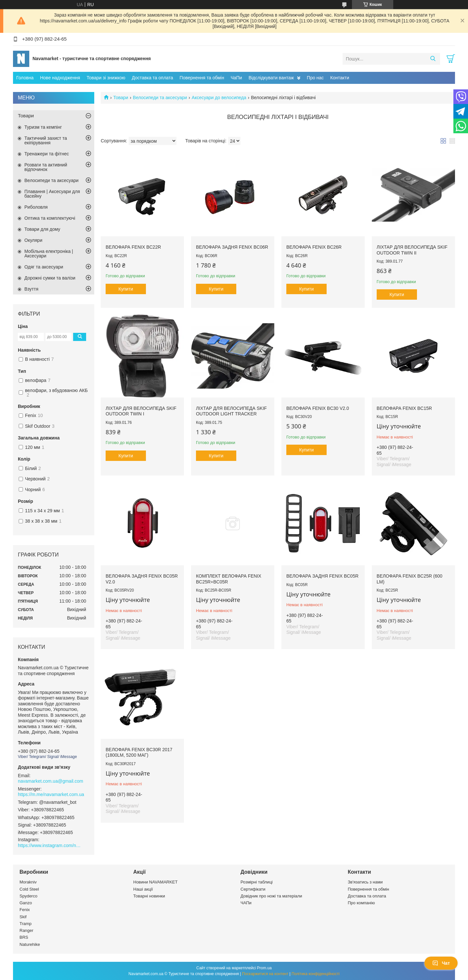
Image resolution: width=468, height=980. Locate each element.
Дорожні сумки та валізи (50, 278)
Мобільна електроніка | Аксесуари (49, 254)
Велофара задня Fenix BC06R (232, 247)
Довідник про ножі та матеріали (271, 896)
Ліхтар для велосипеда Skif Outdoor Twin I (141, 411)
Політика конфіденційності (316, 974)
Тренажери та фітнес (47, 154)
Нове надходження (60, 78)
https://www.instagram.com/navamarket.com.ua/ (50, 845)
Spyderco (28, 896)
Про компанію (361, 903)
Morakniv (28, 882)
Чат (441, 963)
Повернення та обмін (202, 78)
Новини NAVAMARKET (155, 882)
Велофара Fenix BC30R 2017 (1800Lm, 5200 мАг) (139, 752)
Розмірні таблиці (257, 882)
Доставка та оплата (153, 78)
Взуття (31, 289)
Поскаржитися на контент (265, 974)
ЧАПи (246, 903)
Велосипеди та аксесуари (160, 98)
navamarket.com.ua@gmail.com (51, 781)
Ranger (26, 930)
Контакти (340, 78)
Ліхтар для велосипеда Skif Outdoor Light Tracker (231, 411)
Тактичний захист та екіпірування (46, 140)
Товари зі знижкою (106, 78)
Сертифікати (253, 889)
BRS (24, 937)
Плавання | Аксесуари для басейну (52, 194)
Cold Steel (29, 889)
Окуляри (33, 240)
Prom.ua (264, 968)
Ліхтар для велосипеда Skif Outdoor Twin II (412, 250)
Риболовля (36, 207)
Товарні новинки (149, 896)
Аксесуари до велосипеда (219, 98)
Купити (126, 289)
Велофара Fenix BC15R (404, 408)
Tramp (26, 924)
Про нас (315, 78)
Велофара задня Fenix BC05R (322, 576)
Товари (121, 98)
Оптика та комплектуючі (50, 218)
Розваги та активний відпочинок (46, 167)
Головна (25, 78)
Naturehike (30, 944)
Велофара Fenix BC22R (133, 247)
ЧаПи (236, 78)
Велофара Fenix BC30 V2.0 (318, 408)
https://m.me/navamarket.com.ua (51, 794)
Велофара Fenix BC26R (314, 247)
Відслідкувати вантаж (271, 78)
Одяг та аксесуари (44, 267)
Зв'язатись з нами (365, 882)
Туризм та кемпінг (43, 127)
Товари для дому (42, 229)
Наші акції (143, 889)
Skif (23, 917)
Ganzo (26, 903)
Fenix (25, 910)
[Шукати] (433, 59)
